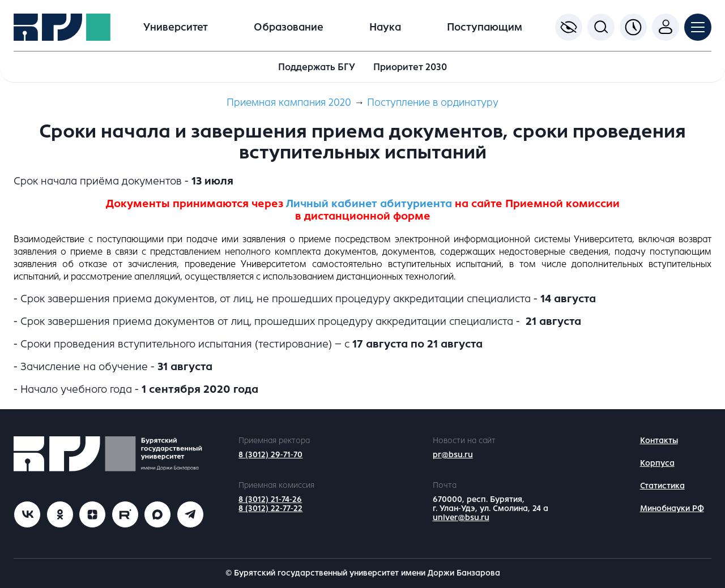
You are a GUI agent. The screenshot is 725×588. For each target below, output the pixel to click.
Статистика (662, 486)
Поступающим (485, 27)
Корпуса (657, 463)
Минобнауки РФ (672, 508)
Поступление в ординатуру (433, 102)
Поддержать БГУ (317, 67)
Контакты (659, 441)
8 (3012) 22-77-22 (270, 508)
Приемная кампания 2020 (289, 102)
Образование (289, 27)
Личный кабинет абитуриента (369, 204)
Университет (176, 27)
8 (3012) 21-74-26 (270, 499)
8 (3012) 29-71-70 (270, 455)
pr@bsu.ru (453, 455)
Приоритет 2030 (410, 67)
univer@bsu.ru (461, 518)
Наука (385, 27)
